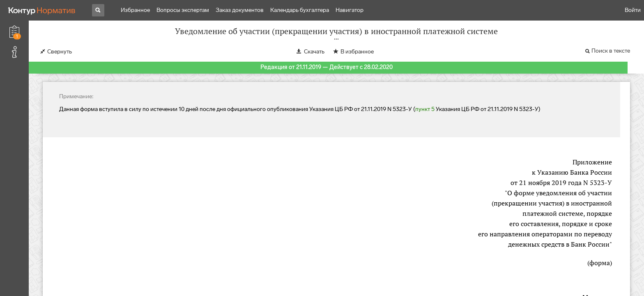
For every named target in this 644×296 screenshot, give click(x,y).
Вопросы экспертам (183, 10)
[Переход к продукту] (42, 10)
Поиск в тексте (611, 51)
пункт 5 (425, 109)
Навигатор (350, 10)
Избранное (135, 10)
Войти (633, 10)
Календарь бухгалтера (300, 10)
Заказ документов (240, 10)
